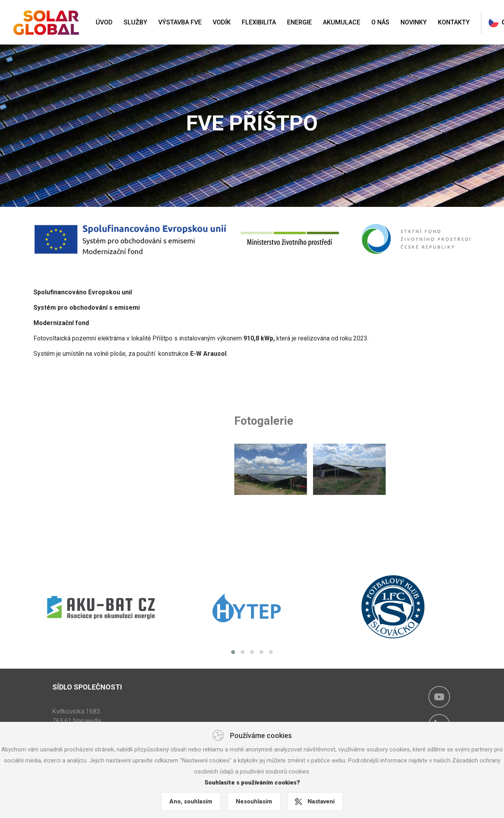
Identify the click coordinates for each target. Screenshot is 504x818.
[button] (233, 652)
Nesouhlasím (254, 801)
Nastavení (321, 801)
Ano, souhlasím (191, 801)
